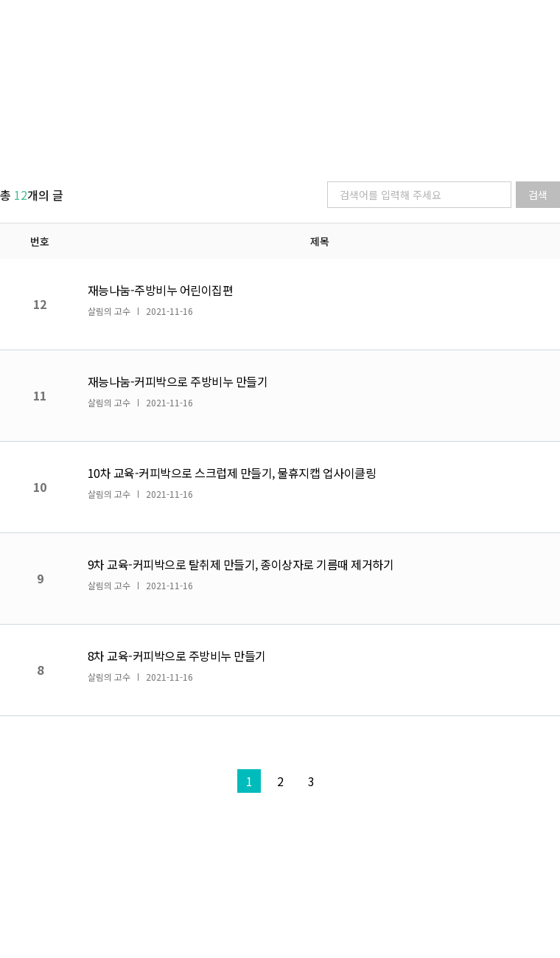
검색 (538, 195)
